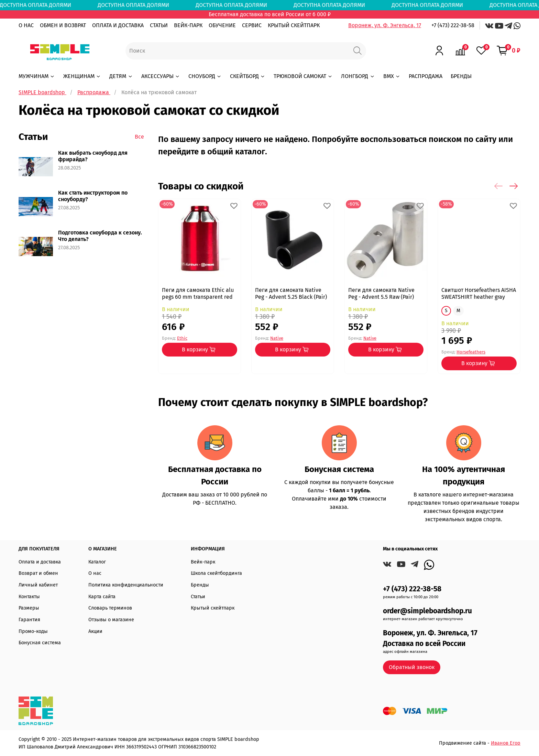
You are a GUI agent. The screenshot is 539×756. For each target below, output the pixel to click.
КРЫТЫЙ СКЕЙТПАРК (294, 25)
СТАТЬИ (159, 25)
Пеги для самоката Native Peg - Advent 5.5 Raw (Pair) (381, 293)
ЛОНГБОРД (358, 76)
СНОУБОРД (205, 76)
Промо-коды (33, 631)
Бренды (200, 585)
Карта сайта (102, 597)
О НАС (26, 25)
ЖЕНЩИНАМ (82, 76)
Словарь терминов (110, 608)
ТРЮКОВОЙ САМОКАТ (303, 76)
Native (277, 338)
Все (139, 137)
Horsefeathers (471, 352)
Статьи (198, 597)
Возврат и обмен (38, 573)
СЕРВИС (252, 25)
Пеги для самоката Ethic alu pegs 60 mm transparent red (198, 293)
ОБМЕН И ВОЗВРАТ (63, 25)
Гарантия (29, 620)
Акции (95, 631)
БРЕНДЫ (461, 76)
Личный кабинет (38, 585)
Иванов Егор (506, 743)
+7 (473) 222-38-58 (453, 25)
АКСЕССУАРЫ (161, 76)
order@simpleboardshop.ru (427, 611)
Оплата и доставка (40, 562)
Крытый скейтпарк (213, 608)
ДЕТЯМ (121, 76)
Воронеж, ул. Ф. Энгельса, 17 (385, 25)
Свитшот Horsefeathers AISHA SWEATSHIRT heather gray (479, 293)
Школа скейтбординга (216, 573)
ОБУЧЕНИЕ (222, 25)
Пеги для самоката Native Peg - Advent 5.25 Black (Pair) (291, 293)
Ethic (182, 338)
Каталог (97, 562)
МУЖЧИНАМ (37, 76)
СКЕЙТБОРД (248, 76)
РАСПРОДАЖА (426, 76)
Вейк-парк (203, 562)
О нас (95, 573)
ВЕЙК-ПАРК (188, 25)
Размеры (29, 608)
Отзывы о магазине (111, 620)
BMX (392, 76)
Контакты (29, 597)
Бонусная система (40, 643)
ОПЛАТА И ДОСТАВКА (118, 25)
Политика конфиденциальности (126, 585)
